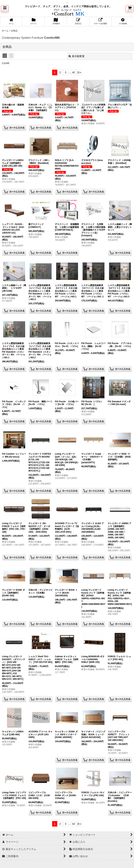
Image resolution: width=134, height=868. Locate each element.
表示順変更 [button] (77, 56)
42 (74, 72)
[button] (5, 9)
